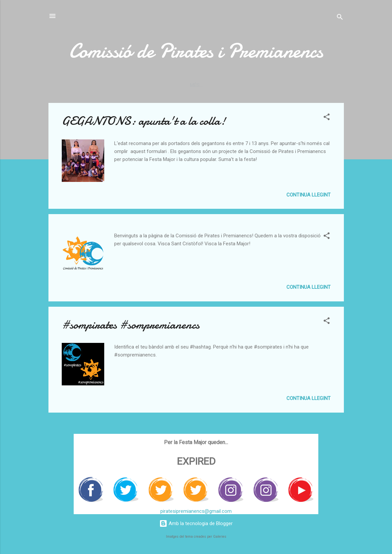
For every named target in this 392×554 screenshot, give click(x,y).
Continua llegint (309, 196)
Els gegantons (247, 85)
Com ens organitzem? (89, 85)
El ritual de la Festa (304, 85)
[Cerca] (340, 18)
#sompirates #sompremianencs (131, 326)
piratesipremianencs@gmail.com (196, 511)
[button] (327, 119)
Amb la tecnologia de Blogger (196, 523)
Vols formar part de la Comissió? (172, 85)
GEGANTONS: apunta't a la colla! (144, 122)
